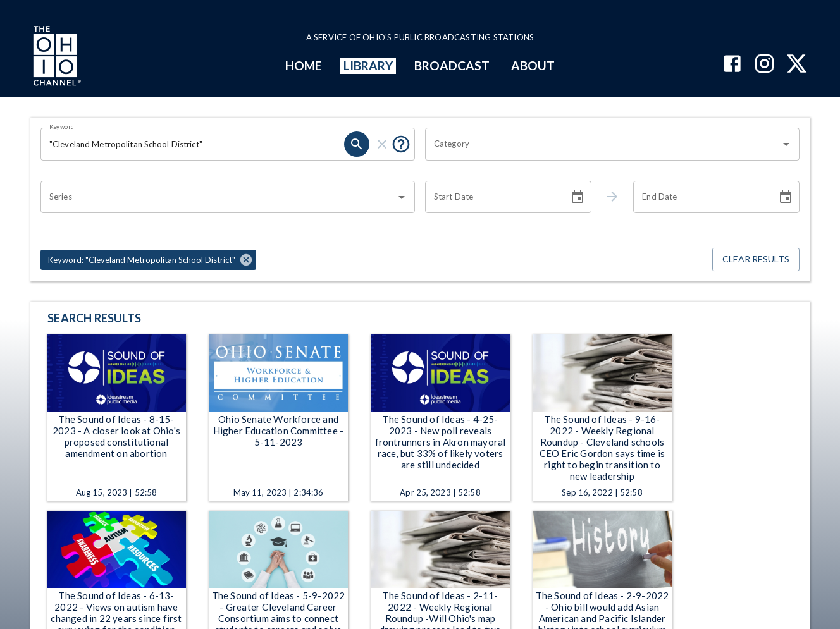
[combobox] (603, 144)
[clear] (382, 144)
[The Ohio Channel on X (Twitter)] (797, 65)
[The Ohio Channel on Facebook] (732, 65)
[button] (148, 260)
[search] (357, 144)
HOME (304, 65)
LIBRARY (368, 65)
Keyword (62, 126)
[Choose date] (577, 197)
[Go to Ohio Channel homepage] (56, 58)
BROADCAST (452, 65)
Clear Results (756, 260)
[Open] (786, 144)
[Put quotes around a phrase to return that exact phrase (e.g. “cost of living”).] (401, 144)
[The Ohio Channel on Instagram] (764, 65)
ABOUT (533, 65)
